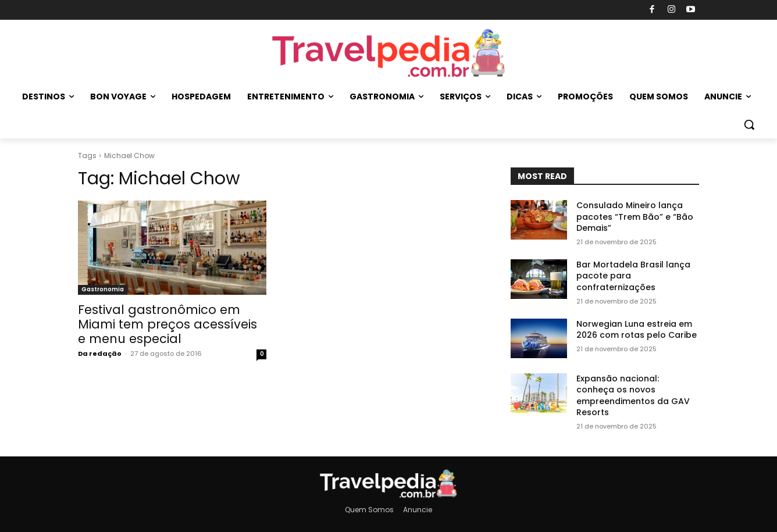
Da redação (100, 354)
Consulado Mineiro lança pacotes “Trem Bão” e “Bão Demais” (635, 217)
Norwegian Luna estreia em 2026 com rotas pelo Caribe (637, 330)
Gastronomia (103, 289)
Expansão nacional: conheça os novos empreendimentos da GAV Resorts (633, 396)
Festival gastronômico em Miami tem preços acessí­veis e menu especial (167, 324)
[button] (749, 124)
